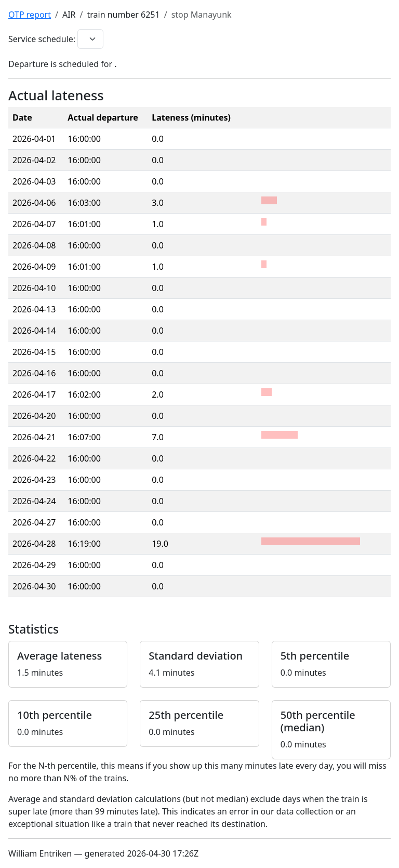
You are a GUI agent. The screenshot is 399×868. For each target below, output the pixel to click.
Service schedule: (42, 39)
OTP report (30, 15)
